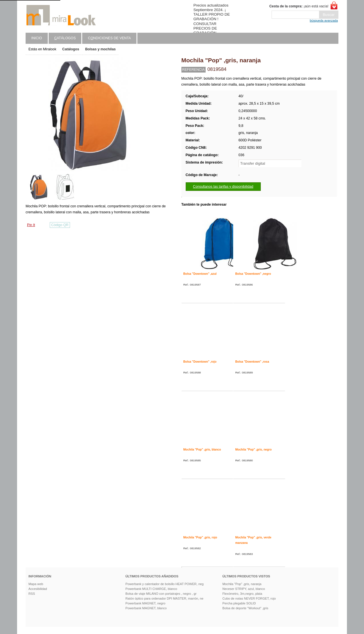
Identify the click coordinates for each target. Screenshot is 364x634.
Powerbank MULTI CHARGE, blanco (151, 589)
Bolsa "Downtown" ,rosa (252, 362)
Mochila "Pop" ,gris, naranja (242, 584)
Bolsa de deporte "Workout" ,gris (245, 608)
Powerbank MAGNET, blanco (146, 608)
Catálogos (71, 49)
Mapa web (36, 584)
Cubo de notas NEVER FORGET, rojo (249, 598)
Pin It (31, 225)
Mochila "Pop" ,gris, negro (253, 450)
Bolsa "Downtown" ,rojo (200, 362)
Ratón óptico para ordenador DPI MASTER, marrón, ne (164, 598)
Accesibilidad (38, 589)
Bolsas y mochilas (100, 49)
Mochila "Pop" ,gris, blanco (202, 450)
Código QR (60, 225)
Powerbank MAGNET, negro (145, 603)
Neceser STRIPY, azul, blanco (244, 589)
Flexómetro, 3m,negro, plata (242, 594)
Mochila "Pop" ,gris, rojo (200, 537)
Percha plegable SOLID (239, 603)
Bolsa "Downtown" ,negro (253, 274)
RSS (32, 594)
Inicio (37, 38)
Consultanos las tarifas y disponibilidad (223, 187)
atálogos (65, 38)
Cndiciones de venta (109, 38)
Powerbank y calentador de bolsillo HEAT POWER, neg (165, 584)
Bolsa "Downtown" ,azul (200, 274)
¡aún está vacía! (299, 6)
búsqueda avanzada (324, 20)
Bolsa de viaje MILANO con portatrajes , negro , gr (161, 594)
